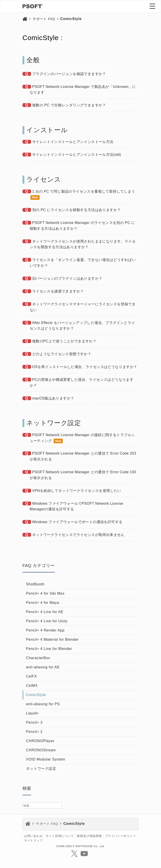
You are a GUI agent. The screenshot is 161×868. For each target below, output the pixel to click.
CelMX (32, 686)
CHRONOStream (41, 750)
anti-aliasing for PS (43, 704)
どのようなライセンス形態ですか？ (62, 354)
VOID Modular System (46, 759)
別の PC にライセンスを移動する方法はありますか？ (77, 210)
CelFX (32, 676)
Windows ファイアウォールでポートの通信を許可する (77, 522)
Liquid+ (33, 713)
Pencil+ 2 (34, 732)
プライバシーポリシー (120, 836)
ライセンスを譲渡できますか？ (58, 291)
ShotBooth (35, 584)
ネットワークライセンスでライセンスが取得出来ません (78, 535)
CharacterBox (38, 658)
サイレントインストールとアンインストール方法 (73, 142)
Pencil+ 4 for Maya (43, 603)
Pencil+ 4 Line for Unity (47, 621)
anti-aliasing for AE (43, 667)
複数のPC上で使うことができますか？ (64, 341)
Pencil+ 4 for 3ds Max (45, 593)
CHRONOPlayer (40, 741)
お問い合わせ (33, 836)
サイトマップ (33, 840)
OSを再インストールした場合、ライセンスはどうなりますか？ (85, 367)
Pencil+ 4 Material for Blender (52, 639)
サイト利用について (60, 836)
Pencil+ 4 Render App (45, 630)
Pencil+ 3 (34, 722)
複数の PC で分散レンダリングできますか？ (69, 105)
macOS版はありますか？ (53, 398)
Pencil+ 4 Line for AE (45, 612)
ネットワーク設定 (41, 769)
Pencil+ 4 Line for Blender (49, 649)
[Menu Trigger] (152, 6)
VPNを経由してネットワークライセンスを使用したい (77, 491)
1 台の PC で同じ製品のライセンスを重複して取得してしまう (84, 191)
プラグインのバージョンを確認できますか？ (69, 74)
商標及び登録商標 (89, 836)
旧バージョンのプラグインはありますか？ (67, 278)
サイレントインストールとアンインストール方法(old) (77, 155)
